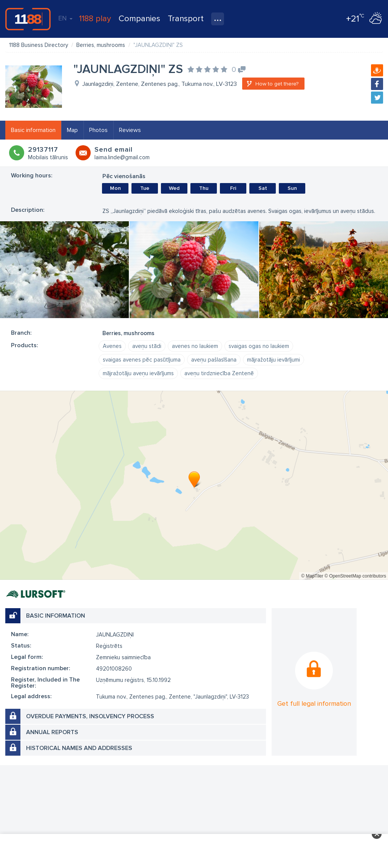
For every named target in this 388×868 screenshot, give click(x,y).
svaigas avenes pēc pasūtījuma (142, 360)
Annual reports (52, 732)
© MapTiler (312, 576)
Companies (139, 19)
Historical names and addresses (79, 748)
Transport (186, 19)
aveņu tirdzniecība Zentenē (219, 373)
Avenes (112, 346)
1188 (28, 19)
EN (65, 18)
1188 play (95, 19)
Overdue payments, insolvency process (90, 716)
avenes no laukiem (195, 346)
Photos (98, 130)
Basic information (33, 130)
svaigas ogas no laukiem (259, 346)
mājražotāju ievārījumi (274, 360)
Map (72, 130)
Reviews (130, 130)
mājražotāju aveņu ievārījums (138, 373)
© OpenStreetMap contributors (355, 576)
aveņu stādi (147, 346)
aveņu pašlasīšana (214, 360)
